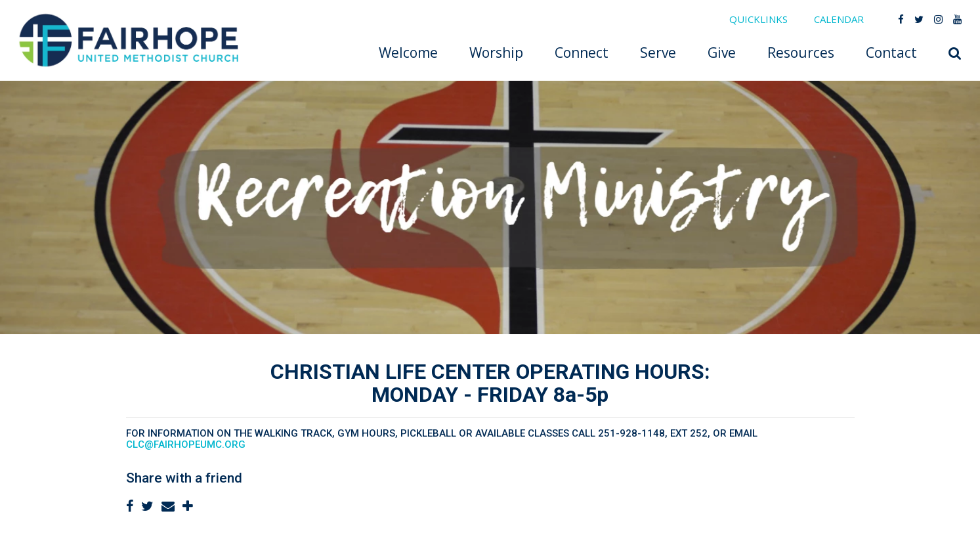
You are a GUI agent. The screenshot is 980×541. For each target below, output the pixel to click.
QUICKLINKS (758, 19)
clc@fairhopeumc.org (186, 444)
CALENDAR (839, 19)
